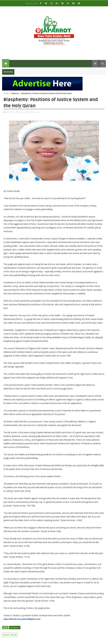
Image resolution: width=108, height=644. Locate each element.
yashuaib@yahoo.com (31, 619)
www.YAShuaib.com (12, 619)
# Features (15, 628)
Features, (35, 112)
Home (6, 93)
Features (15, 93)
